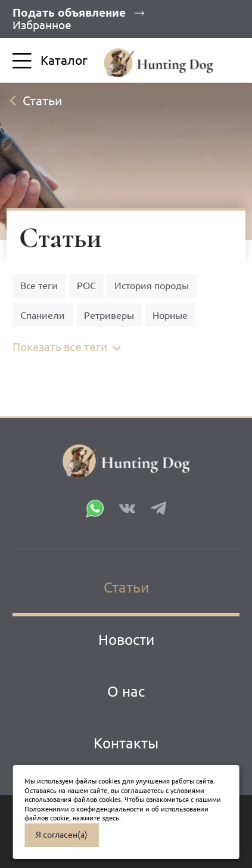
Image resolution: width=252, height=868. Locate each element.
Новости (126, 640)
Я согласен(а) (62, 835)
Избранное (42, 25)
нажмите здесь (96, 818)
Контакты (126, 743)
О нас (126, 691)
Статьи (126, 587)
